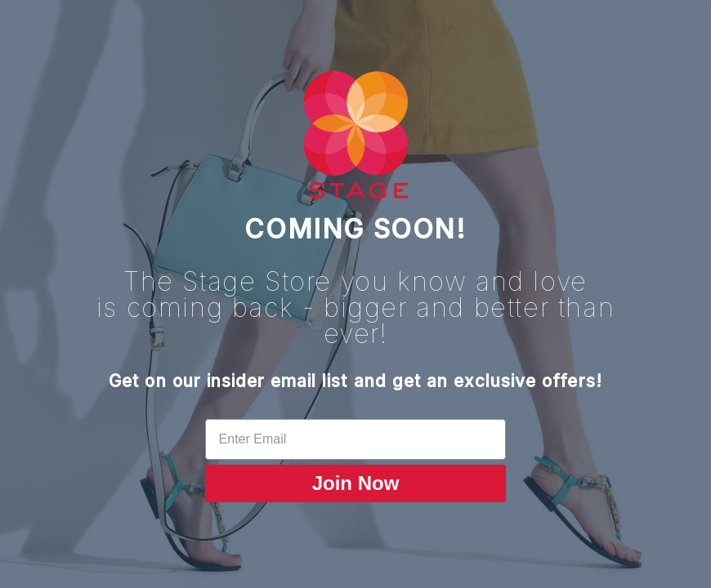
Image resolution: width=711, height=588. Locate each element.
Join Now (356, 483)
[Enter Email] (356, 439)
